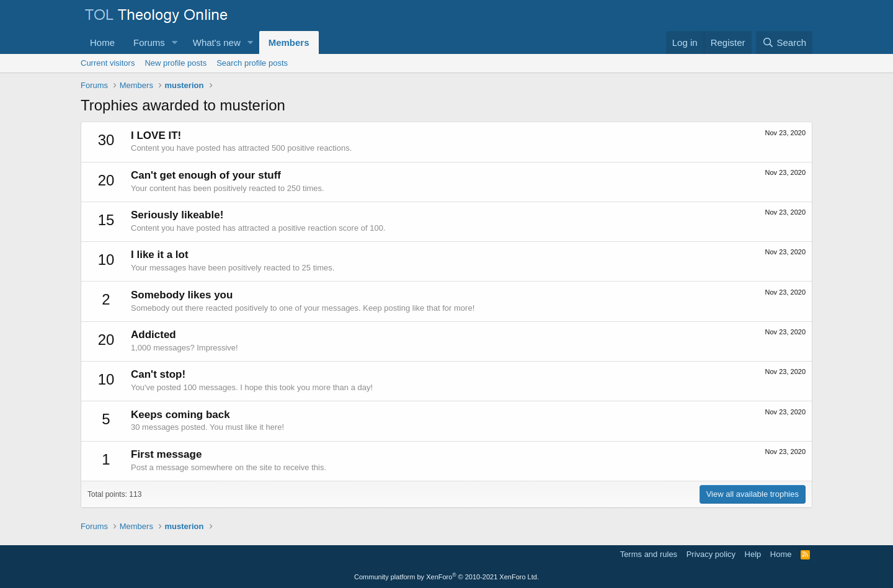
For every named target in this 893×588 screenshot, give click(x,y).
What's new (217, 42)
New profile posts (175, 63)
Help (753, 554)
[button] (175, 42)
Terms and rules (649, 554)
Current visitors (108, 63)
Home (102, 42)
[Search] (784, 42)
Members (289, 42)
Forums (149, 42)
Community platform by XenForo (446, 577)
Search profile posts (252, 63)
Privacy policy (711, 554)
